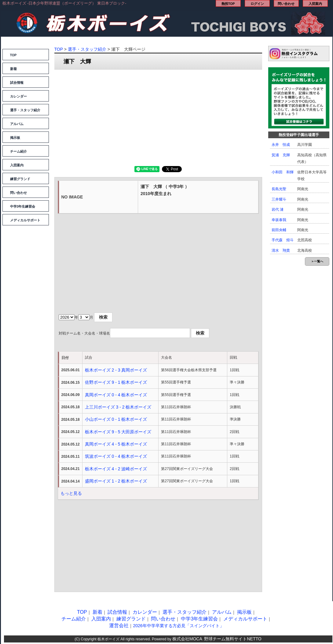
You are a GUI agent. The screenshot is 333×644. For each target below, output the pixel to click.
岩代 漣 (278, 209)
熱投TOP (228, 4)
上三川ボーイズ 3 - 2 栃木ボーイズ (118, 407)
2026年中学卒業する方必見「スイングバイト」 (178, 626)
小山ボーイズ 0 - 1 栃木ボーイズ (116, 419)
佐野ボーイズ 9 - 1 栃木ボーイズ (116, 382)
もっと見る (71, 493)
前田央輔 (279, 230)
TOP (13, 55)
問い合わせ (286, 4)
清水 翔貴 (281, 250)
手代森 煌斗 (283, 240)
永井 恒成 (281, 145)
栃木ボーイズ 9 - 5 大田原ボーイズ (118, 432)
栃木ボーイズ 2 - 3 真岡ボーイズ (116, 370)
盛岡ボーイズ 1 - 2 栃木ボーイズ (116, 481)
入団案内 (315, 4)
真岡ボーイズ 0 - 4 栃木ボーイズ (116, 395)
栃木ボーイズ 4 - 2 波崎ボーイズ (116, 469)
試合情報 (17, 83)
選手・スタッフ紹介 (25, 110)
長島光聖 (279, 189)
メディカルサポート (25, 220)
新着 (13, 69)
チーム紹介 (18, 151)
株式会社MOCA (187, 639)
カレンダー (18, 96)
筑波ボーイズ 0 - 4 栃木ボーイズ (116, 456)
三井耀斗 (279, 199)
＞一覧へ (317, 261)
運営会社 (119, 625)
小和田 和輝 (283, 172)
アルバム (17, 124)
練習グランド (20, 179)
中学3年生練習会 (23, 206)
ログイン (257, 4)
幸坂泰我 (279, 220)
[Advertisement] (158, 117)
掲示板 (15, 138)
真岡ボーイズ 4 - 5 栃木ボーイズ (116, 444)
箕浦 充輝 (281, 155)
